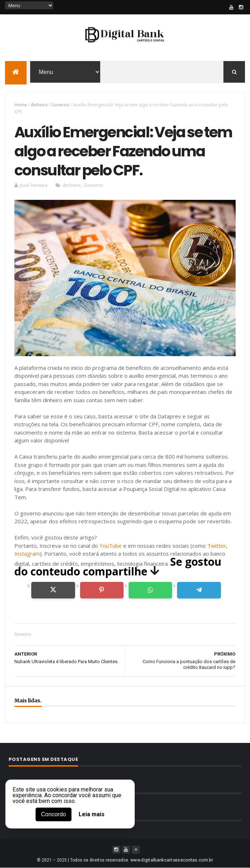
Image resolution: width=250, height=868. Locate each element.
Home (21, 105)
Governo (60, 105)
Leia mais (92, 814)
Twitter (217, 546)
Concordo (53, 814)
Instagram (27, 554)
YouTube (111, 546)
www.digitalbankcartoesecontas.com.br (172, 860)
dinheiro (39, 105)
